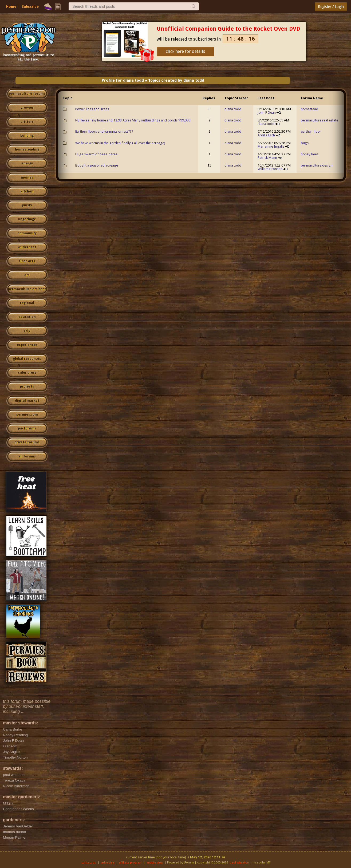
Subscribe (30, 7)
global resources (27, 359)
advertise (108, 863)
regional (27, 303)
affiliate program (131, 863)
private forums (27, 442)
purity (27, 205)
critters (27, 122)
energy (27, 163)
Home (11, 7)
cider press (27, 373)
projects (27, 386)
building (27, 136)
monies (27, 177)
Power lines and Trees (92, 109)
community (27, 233)
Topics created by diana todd (176, 80)
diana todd (233, 109)
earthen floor (311, 131)
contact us (89, 863)
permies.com (27, 415)
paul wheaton (239, 863)
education (27, 317)
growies (27, 108)
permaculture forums (27, 94)
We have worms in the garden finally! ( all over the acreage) (120, 143)
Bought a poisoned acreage (97, 165)
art (27, 275)
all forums (27, 456)
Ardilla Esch (266, 135)
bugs (305, 143)
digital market (27, 401)
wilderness (27, 247)
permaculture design (317, 165)
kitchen (27, 191)
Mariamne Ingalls (271, 146)
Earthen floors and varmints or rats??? (104, 131)
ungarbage (27, 219)
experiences (27, 345)
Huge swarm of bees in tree (96, 154)
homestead (309, 109)
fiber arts (27, 261)
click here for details (185, 51)
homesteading (27, 149)
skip (27, 331)
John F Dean (267, 113)
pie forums (27, 428)
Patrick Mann (267, 158)
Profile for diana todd (123, 80)
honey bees (310, 154)
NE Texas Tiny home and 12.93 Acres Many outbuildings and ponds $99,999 (133, 120)
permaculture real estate (320, 120)
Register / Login (331, 7)
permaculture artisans (27, 289)
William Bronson (270, 169)
